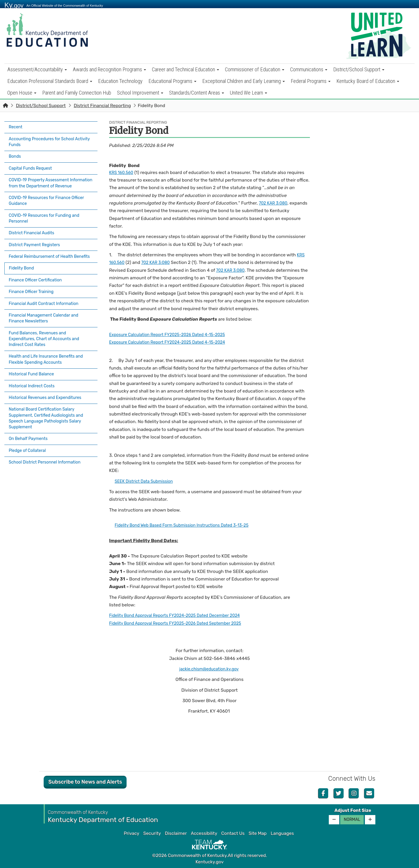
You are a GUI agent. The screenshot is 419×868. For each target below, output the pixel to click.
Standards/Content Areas (197, 93)
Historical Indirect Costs (34, 375)
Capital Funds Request (32, 164)
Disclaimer (176, 833)
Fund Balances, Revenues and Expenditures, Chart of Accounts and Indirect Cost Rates (47, 331)
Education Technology (120, 81)
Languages (282, 833)
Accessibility (204, 833)
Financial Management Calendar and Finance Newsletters (47, 312)
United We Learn (248, 93)
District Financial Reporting (102, 106)
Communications (309, 69)
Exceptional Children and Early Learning (244, 81)
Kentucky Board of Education (368, 81)
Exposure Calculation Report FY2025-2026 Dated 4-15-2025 (173, 335)
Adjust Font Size (353, 810)
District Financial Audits (34, 230)
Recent (16, 127)
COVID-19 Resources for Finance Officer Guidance (50, 200)
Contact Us (233, 833)
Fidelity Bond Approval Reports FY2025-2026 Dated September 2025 (181, 623)
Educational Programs (172, 81)
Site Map (258, 833)
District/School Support (359, 69)
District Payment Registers (37, 241)
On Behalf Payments (30, 425)
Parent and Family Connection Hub (77, 93)
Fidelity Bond (23, 267)
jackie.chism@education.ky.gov (209, 669)
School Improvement (140, 93)
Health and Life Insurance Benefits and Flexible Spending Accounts (49, 351)
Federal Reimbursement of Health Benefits (44, 254)
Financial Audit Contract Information (47, 298)
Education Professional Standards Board (50, 81)
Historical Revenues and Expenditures (48, 385)
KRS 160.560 (122, 173)
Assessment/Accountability (37, 69)
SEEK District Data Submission (147, 481)
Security (152, 833)
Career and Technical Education (185, 69)
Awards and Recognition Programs (109, 69)
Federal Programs (311, 81)
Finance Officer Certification (38, 278)
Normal (352, 820)
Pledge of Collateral (29, 435)
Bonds (15, 153)
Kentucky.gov (210, 862)
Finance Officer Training (33, 288)
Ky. (14, 5)
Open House (22, 93)
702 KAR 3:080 (275, 203)
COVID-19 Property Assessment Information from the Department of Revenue (46, 180)
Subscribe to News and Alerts (85, 782)
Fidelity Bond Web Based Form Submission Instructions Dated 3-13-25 (188, 525)
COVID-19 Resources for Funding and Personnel (47, 217)
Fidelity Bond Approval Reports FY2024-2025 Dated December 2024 (181, 615)
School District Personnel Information (48, 445)
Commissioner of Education (255, 69)
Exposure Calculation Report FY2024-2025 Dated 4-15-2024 (173, 342)
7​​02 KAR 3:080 (232, 270)
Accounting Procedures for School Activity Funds (45, 140)
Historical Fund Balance (33, 365)
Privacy (131, 833)
